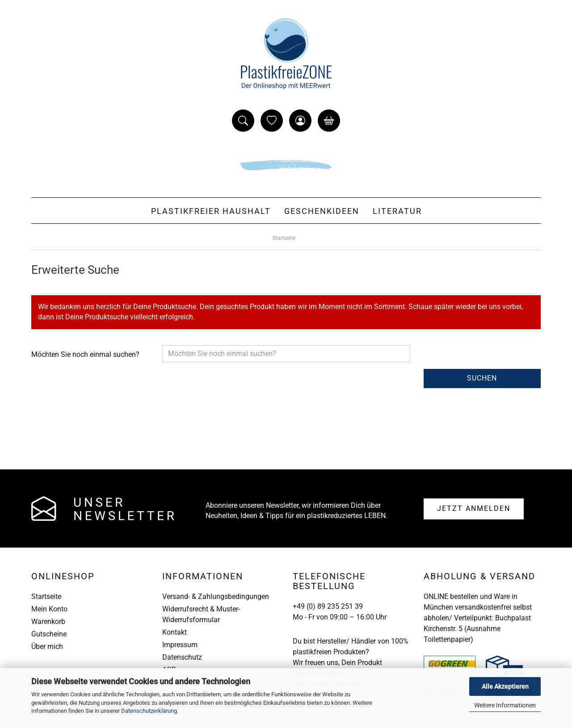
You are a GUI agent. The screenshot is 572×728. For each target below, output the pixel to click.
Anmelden (474, 508)
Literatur (397, 211)
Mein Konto (49, 609)
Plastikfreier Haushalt (211, 211)
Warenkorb (48, 621)
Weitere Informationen (505, 705)
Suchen (482, 378)
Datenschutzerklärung (149, 711)
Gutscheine (49, 634)
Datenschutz (182, 657)
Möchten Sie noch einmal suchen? (85, 354)
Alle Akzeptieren (505, 686)
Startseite (46, 596)
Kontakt (175, 632)
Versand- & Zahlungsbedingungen (216, 596)
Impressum (180, 645)
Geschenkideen (322, 211)
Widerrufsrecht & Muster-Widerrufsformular (201, 614)
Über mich (47, 646)
